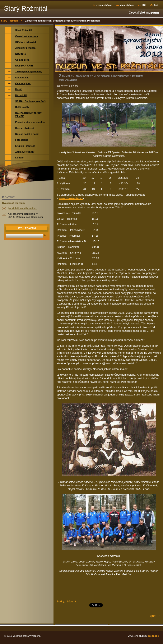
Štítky (60, 601)
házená (71, 601)
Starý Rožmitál (9, 21)
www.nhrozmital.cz (71, 198)
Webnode (153, 636)
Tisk (156, 5)
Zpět (153, 616)
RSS (144, 5)
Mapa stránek (127, 5)
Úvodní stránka (104, 5)
